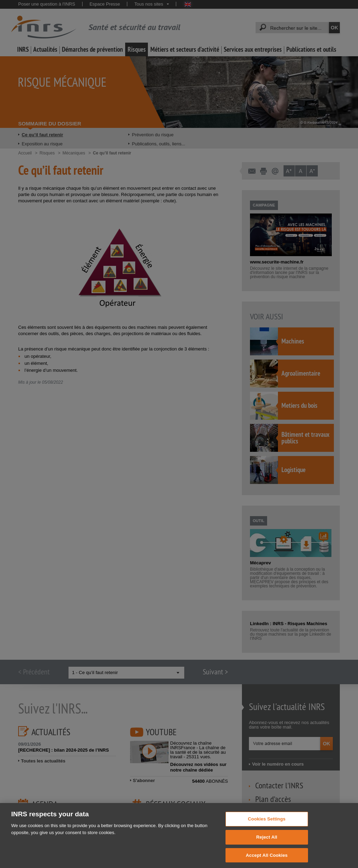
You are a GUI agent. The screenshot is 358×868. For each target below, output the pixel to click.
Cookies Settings (267, 824)
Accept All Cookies (267, 860)
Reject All (267, 842)
